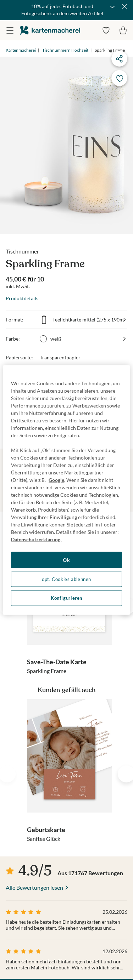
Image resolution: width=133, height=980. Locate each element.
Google (56, 480)
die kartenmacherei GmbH (50, 30)
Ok (66, 560)
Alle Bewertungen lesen (34, 887)
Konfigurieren (66, 598)
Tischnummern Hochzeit (65, 50)
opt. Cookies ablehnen (66, 579)
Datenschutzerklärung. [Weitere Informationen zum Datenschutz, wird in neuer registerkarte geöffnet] (36, 539)
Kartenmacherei (21, 50)
